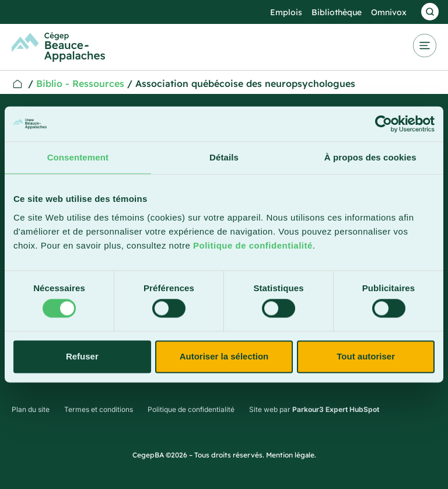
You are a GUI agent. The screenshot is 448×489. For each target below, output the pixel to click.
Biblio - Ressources (80, 83)
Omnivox (389, 12)
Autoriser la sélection (224, 356)
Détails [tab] (224, 157)
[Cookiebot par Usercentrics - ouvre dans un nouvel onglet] (384, 124)
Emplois (286, 12)
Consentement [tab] (78, 157)
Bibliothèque (337, 12)
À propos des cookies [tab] (370, 157)
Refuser (82, 356)
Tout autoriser (366, 356)
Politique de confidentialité (253, 245)
